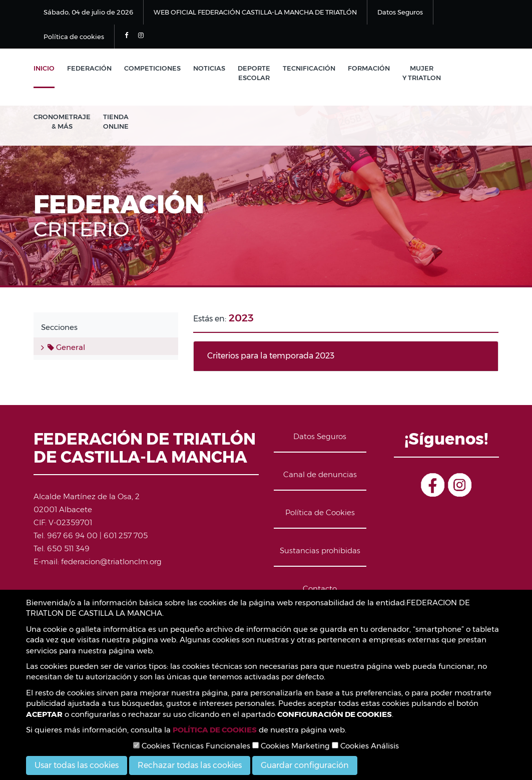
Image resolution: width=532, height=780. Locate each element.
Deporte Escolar (254, 73)
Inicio (44, 68)
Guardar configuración (305, 765)
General (66, 347)
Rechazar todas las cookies (190, 765)
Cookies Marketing (291, 746)
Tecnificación (309, 68)
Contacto (320, 589)
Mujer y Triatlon (422, 73)
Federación (89, 68)
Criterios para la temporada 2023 (271, 356)
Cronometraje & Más (62, 121)
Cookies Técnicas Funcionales (192, 746)
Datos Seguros (400, 12)
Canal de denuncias (320, 474)
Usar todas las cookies (77, 765)
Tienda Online (116, 121)
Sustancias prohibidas (320, 550)
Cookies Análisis (365, 746)
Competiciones (152, 68)
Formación (369, 68)
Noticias (209, 68)
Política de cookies (74, 37)
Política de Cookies (320, 512)
